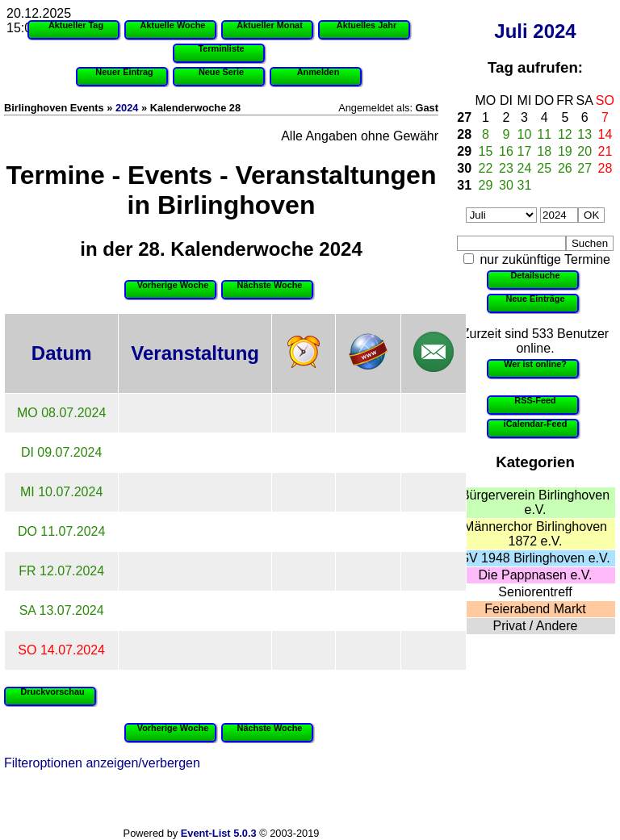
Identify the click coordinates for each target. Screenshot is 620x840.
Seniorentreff (535, 592)
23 (506, 168)
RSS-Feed (535, 400)
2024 (554, 31)
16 (506, 151)
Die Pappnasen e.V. (536, 575)
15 (486, 151)
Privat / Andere (536, 626)
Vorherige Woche (173, 285)
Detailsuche (535, 275)
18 (544, 151)
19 (565, 151)
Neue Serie (221, 72)
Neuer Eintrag (124, 72)
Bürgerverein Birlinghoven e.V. (535, 502)
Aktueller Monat (270, 25)
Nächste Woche (270, 285)
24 (525, 168)
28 (464, 134)
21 (605, 151)
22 (486, 168)
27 (464, 117)
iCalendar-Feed (536, 424)
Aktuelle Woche (173, 25)
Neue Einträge (535, 299)
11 (544, 134)
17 (525, 151)
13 (584, 134)
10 (525, 134)
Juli (511, 31)
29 (464, 151)
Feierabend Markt (535, 609)
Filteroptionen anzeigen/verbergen (102, 763)
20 (584, 151)
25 (544, 168)
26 (565, 168)
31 (464, 185)
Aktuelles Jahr (367, 25)
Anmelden (318, 72)
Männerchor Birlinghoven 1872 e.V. (535, 534)
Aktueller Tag (76, 25)
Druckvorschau (52, 692)
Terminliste (221, 48)
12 (565, 134)
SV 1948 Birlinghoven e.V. (535, 558)
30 (464, 168)
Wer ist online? (535, 364)
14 (605, 134)
